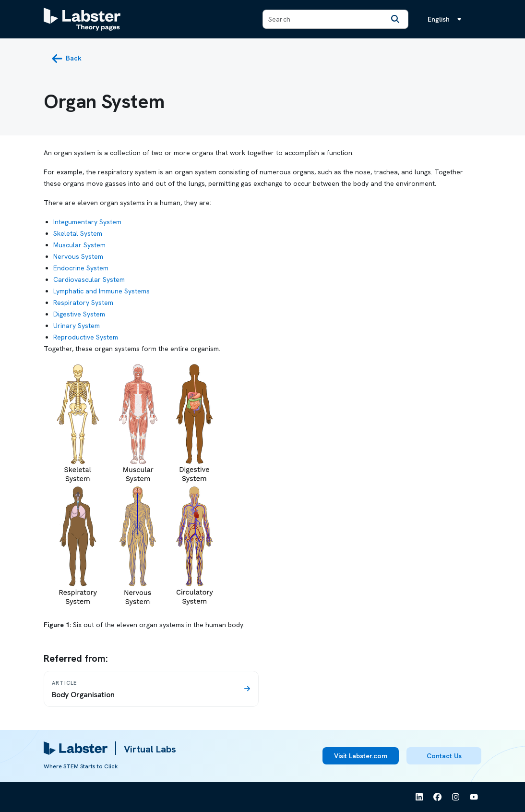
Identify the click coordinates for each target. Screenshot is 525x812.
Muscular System (79, 245)
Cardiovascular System (89, 279)
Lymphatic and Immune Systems (101, 291)
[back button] (66, 59)
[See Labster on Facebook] (438, 797)
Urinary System (77, 326)
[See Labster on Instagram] (456, 797)
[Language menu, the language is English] (446, 19)
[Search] (395, 19)
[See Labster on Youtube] (474, 797)
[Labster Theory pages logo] (82, 19)
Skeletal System (78, 233)
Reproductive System (86, 337)
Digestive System (79, 314)
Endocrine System (81, 268)
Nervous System (78, 256)
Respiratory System (83, 303)
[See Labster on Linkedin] (419, 797)
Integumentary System (87, 222)
